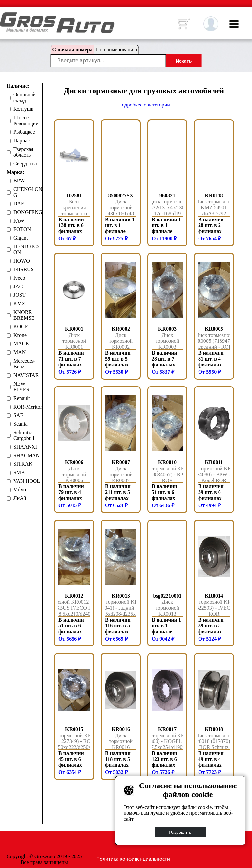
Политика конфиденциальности (133, 859)
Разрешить (180, 832)
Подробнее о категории (144, 105)
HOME (5, 16)
